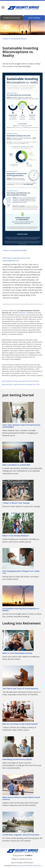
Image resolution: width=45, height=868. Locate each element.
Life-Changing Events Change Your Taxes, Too (21, 572)
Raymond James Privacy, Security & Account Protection (20, 381)
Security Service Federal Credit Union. (29, 866)
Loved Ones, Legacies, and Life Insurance (21, 835)
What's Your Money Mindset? (16, 536)
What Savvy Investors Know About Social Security (21, 798)
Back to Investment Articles (15, 39)
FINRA (21, 313)
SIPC (25, 313)
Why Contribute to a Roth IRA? (16, 465)
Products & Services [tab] (12, 18)
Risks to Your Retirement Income (17, 653)
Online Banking (34, 18)
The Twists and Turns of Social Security (20, 688)
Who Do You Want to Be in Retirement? (20, 724)
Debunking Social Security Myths (17, 759)
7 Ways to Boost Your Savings (16, 503)
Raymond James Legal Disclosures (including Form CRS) (21, 384)
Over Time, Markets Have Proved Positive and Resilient (21, 426)
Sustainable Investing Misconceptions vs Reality (21, 609)
